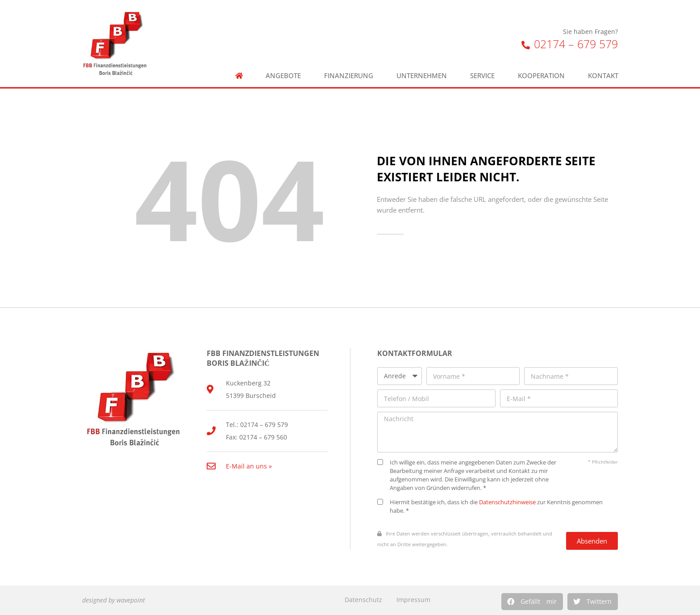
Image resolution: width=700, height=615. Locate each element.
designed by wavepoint (114, 600)
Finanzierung (349, 76)
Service (482, 76)
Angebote (283, 76)
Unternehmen (422, 76)
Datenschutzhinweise (507, 502)
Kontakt (603, 76)
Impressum (413, 600)
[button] (532, 602)
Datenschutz (363, 600)
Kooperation (541, 76)
